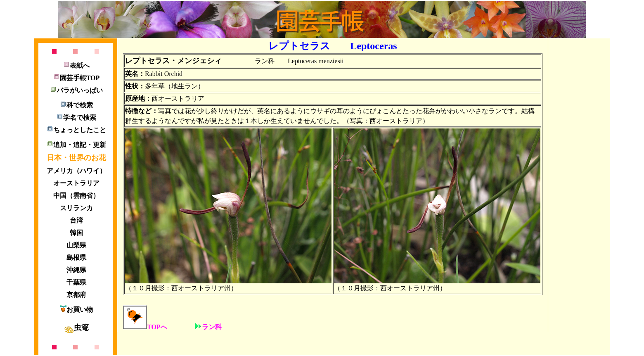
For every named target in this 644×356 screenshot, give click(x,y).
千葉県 (76, 282)
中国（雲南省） (76, 196)
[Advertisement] (577, 165)
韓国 (76, 233)
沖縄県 (76, 270)
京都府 (76, 295)
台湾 (76, 220)
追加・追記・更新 (76, 145)
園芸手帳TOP (77, 78)
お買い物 (76, 310)
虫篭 (76, 328)
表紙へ (76, 65)
